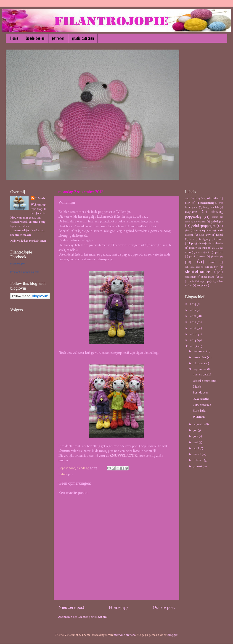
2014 (193, 340)
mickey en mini (198, 248)
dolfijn (215, 217)
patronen (58, 38)
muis (188, 252)
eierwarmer (200, 221)
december (200, 351)
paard (192, 257)
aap (187, 198)
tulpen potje (206, 281)
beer (187, 203)
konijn (219, 243)
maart (198, 454)
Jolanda (40, 198)
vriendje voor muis (205, 381)
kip (191, 243)
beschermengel (207, 203)
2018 (193, 316)
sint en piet (212, 267)
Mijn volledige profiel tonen (28, 241)
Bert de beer (200, 392)
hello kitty (205, 235)
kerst (192, 239)
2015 (193, 334)
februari (199, 460)
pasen (202, 256)
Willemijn (199, 417)
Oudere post (164, 607)
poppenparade (202, 405)
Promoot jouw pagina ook (24, 272)
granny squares (202, 230)
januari (198, 466)
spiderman (191, 277)
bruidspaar (192, 207)
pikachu (215, 257)
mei (196, 442)
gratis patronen (83, 38)
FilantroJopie (17, 264)
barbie (215, 198)
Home (14, 38)
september (200, 369)
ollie (208, 252)
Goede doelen (35, 38)
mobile (216, 248)
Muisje (197, 387)
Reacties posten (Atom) (93, 617)
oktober (199, 363)
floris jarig (199, 410)
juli (196, 430)
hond (219, 235)
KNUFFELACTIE (123, 456)
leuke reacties (201, 399)
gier (187, 231)
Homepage (119, 607)
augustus (199, 424)
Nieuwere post (71, 607)
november (200, 357)
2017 (193, 322)
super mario (208, 277)
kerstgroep (205, 239)
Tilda (191, 281)
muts (199, 252)
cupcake (191, 212)
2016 (193, 328)
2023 (193, 304)
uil (218, 281)
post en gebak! (202, 374)
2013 (193, 346)
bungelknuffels (211, 207)
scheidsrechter (192, 267)
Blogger (172, 635)
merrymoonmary (124, 635)
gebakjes (217, 221)
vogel (200, 285)
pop (71, 474)
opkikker (218, 252)
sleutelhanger (199, 272)
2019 (193, 310)
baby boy (200, 198)
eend (187, 222)
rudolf (212, 262)
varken (189, 285)
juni (196, 436)
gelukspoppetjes (203, 226)
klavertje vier (205, 243)
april (197, 448)
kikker (219, 239)
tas (221, 277)
